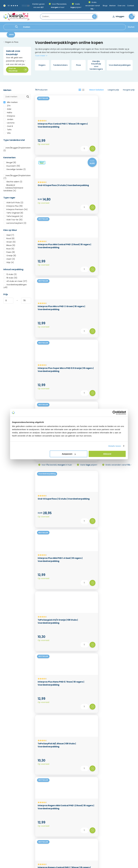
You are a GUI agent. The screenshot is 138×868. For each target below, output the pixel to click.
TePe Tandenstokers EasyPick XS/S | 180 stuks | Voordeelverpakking (84, 479)
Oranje (10, 257)
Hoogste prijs (129, 91)
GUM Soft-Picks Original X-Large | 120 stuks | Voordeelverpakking (84, 617)
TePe (7, 131)
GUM (7, 111)
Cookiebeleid (33, 818)
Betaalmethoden (11, 826)
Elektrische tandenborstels (86, 25)
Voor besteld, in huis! (56, 237)
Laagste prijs (113, 91)
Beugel (10, 164)
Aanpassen (69, 454)
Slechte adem (13, 183)
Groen (9, 243)
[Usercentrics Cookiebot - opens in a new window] (114, 413)
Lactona (9, 124)
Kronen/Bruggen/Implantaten (17, 149)
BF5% (12, 36)
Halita (8, 114)
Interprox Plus (13, 208)
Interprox (9, 118)
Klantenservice (85, 797)
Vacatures (32, 830)
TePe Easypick (13, 218)
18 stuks (10, 279)
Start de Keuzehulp (18, 71)
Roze (9, 250)
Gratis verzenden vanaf (93, 6)
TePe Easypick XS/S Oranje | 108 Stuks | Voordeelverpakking (116, 274)
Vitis (7, 135)
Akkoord (107, 454)
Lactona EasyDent (15, 225)
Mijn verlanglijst (66, 828)
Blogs (105, 6)
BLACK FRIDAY (9, 25)
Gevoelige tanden (15, 171)
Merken (113, 6)
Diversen (126, 25)
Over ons (121, 6)
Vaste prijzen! (88, 237)
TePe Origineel (13, 214)
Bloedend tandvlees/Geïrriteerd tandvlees (13, 189)
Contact (131, 6)
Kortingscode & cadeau (38, 826)
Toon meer (41, 57)
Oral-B (8, 128)
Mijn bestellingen (67, 824)
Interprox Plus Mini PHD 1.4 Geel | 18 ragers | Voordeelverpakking (84, 274)
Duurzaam (12, 167)
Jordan (8, 121)
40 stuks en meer (15, 283)
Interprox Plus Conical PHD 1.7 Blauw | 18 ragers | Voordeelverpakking (50, 129)
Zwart (9, 261)
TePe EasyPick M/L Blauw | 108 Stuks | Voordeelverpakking (82, 341)
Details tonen (115, 446)
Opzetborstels (64, 25)
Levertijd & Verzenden (13, 822)
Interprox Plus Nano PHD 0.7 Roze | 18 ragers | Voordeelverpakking (50, 341)
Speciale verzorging (110, 25)
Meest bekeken (97, 91)
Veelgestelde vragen (37, 834)
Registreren (65, 820)
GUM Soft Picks (13, 204)
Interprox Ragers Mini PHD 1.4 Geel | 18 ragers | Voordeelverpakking (84, 548)
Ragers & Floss (29, 25)
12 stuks (10, 276)
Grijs (9, 264)
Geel (9, 237)
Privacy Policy (33, 822)
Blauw (9, 247)
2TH (7, 107)
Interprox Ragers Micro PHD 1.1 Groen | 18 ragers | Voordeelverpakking (119, 479)
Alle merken (11, 104)
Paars (9, 254)
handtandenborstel (100, 682)
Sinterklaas (115, 832)
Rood (9, 240)
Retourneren (9, 830)
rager (75, 685)
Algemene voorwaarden (14, 834)
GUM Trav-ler (13, 221)
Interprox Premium (16, 211)
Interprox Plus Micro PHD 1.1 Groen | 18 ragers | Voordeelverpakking (51, 198)
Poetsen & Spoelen (47, 25)
